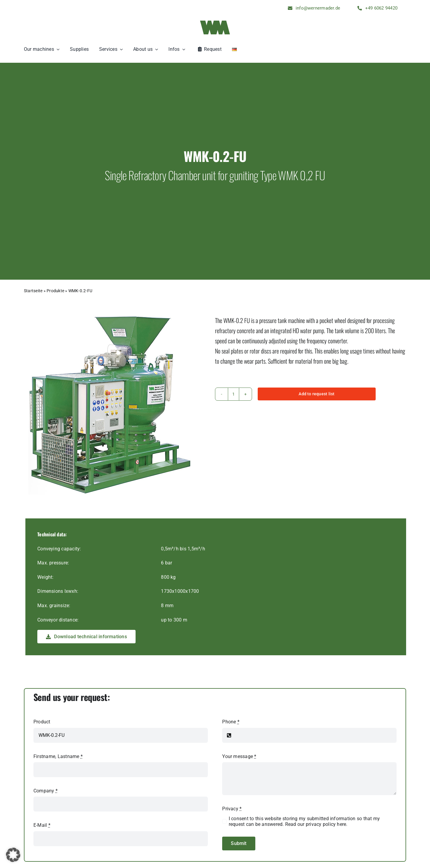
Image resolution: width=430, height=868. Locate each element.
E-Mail (42, 825)
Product (42, 722)
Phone (231, 722)
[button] (13, 855)
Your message (239, 756)
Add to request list (317, 394)
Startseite (33, 291)
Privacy (232, 809)
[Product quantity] (234, 394)
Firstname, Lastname (58, 756)
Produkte (55, 291)
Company (46, 791)
